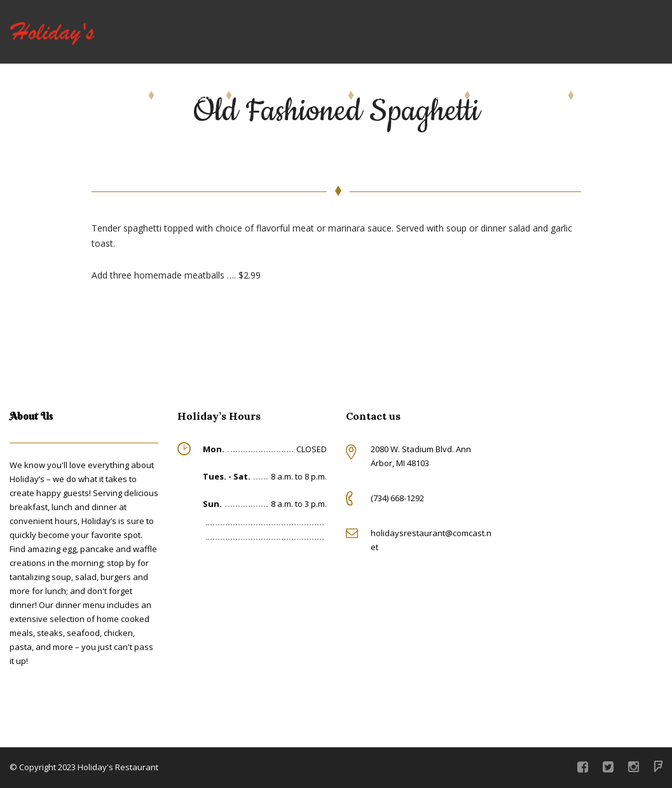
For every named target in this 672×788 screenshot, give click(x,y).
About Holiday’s (520, 95)
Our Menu (191, 95)
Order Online (106, 95)
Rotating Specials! (410, 95)
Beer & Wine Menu (291, 95)
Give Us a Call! (621, 95)
